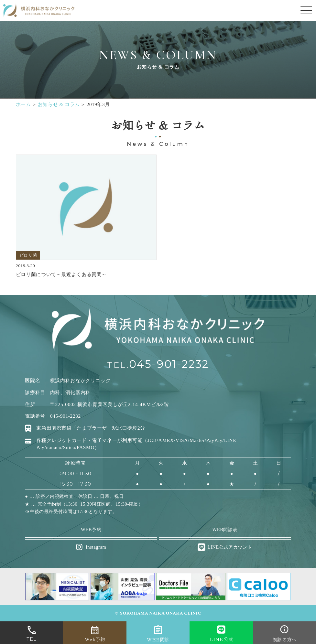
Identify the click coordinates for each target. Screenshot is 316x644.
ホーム (23, 104)
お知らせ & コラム (59, 104)
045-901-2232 (169, 364)
